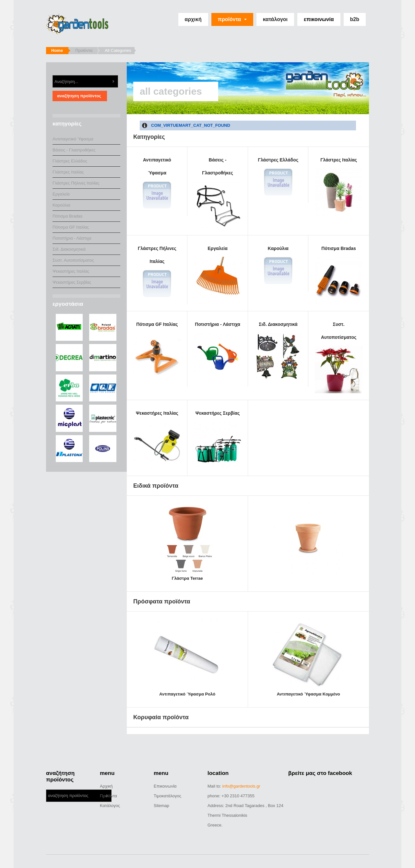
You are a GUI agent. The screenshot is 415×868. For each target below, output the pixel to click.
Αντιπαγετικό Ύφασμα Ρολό (187, 694)
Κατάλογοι (275, 19)
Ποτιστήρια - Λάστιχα (218, 351)
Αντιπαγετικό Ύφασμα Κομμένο (308, 694)
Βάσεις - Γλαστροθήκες (218, 193)
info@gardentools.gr (241, 786)
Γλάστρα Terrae (187, 578)
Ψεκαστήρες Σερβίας (218, 440)
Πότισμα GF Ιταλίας (157, 351)
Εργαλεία (218, 275)
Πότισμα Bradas (339, 275)
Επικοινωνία (319, 19)
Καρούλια (278, 265)
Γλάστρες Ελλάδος (278, 177)
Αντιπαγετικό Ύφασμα (157, 183)
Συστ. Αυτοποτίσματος (339, 357)
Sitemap (161, 806)
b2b (355, 19)
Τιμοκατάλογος (167, 796)
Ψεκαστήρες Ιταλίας (157, 440)
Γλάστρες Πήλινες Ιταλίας (157, 272)
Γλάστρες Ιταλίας (339, 187)
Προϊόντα (232, 19)
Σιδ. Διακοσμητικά (278, 351)
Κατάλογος (110, 806)
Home (57, 50)
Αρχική (193, 19)
